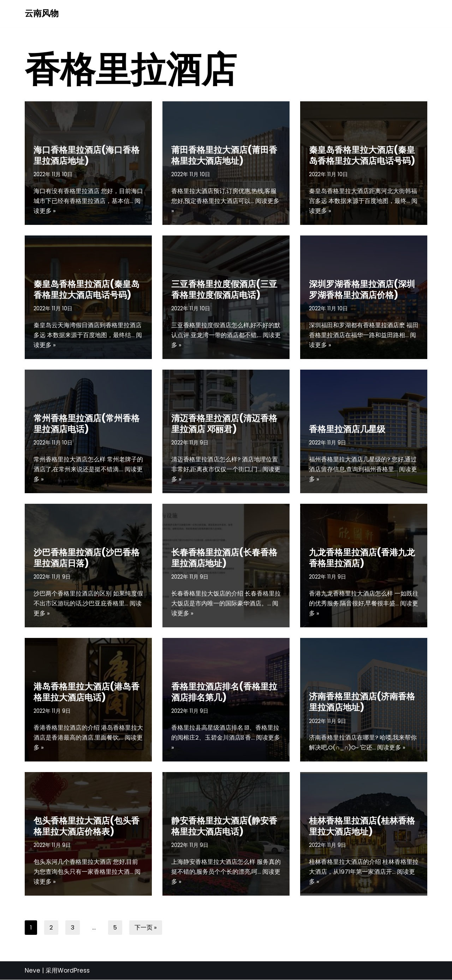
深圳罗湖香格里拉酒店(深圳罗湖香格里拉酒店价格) (362, 289)
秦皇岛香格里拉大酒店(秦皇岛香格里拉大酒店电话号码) (362, 155)
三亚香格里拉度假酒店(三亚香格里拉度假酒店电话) (224, 289)
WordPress (74, 970)
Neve (32, 970)
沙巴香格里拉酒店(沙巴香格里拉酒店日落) (87, 557)
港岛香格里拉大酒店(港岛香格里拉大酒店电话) (87, 691)
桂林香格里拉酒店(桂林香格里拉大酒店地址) (362, 825)
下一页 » (146, 927)
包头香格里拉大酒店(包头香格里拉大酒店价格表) (87, 825)
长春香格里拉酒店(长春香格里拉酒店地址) (224, 557)
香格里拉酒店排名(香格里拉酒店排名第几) (224, 691)
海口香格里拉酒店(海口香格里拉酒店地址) (87, 155)
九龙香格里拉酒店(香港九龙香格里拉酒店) (362, 557)
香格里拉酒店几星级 (347, 428)
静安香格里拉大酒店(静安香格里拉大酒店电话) (224, 825)
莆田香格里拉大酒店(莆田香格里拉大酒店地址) (224, 155)
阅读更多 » (59, 211)
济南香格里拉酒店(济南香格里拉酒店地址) (362, 701)
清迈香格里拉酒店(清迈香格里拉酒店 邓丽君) (224, 423)
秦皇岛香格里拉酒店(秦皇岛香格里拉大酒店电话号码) (87, 289)
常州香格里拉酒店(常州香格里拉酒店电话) (87, 423)
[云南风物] (42, 14)
